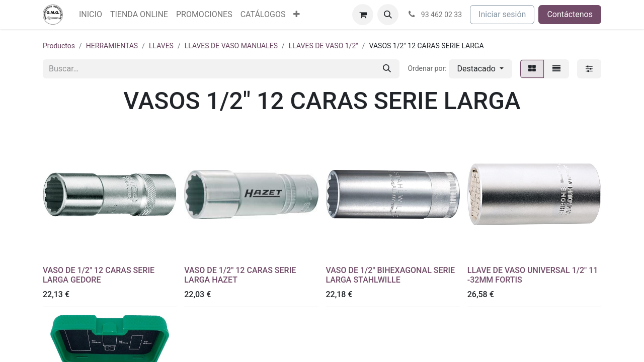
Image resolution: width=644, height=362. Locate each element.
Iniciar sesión (502, 14)
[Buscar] (387, 69)
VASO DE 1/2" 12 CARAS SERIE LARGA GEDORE (99, 275)
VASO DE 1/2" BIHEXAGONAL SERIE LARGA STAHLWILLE (391, 275)
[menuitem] (91, 15)
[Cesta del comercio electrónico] (363, 15)
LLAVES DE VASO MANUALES (231, 46)
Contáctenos (570, 14)
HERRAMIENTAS (112, 46)
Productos (59, 46)
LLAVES (161, 46)
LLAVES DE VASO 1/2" (324, 46)
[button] (388, 15)
